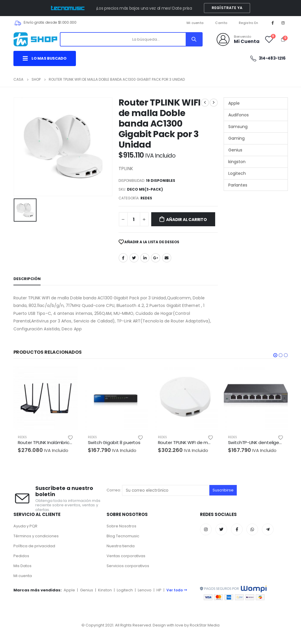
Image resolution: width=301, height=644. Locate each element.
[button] (275, 355)
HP (159, 590)
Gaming (236, 138)
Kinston (105, 590)
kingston (237, 162)
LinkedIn (145, 258)
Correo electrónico (167, 258)
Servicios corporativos (128, 566)
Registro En (248, 23)
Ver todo (177, 590)
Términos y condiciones (36, 536)
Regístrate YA (227, 8)
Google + (156, 258)
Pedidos (21, 556)
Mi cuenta (195, 23)
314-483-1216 (268, 58)
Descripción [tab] (27, 279)
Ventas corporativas (126, 556)
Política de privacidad (34, 546)
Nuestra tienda (121, 546)
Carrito (221, 23)
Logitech (237, 173)
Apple (234, 103)
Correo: (158, 490)
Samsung (238, 127)
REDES (146, 198)
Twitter (134, 258)
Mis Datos (22, 566)
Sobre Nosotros (121, 526)
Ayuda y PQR (25, 526)
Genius (235, 150)
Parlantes (238, 185)
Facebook (123, 258)
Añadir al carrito (186, 220)
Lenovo (145, 590)
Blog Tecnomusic (123, 536)
